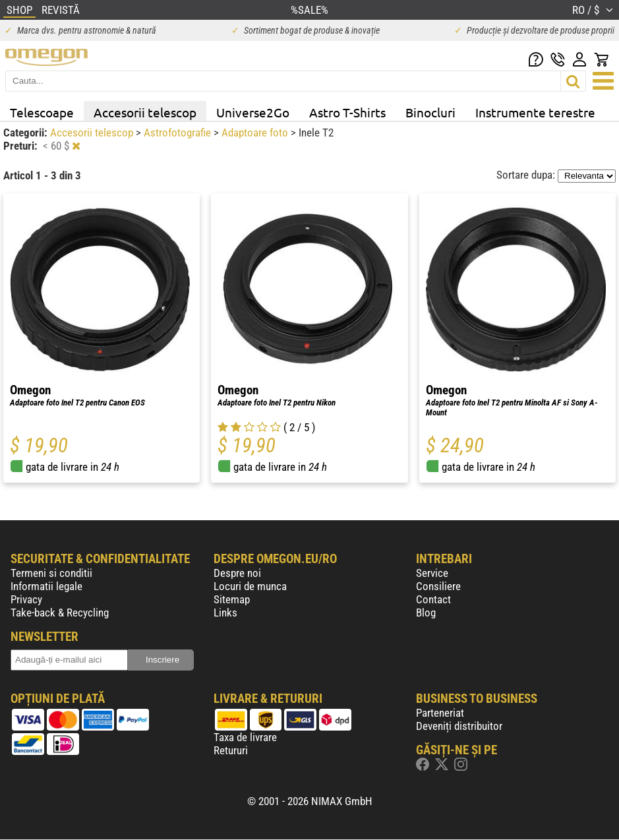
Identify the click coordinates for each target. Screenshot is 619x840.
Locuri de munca (250, 586)
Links (225, 613)
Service (432, 573)
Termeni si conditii (51, 573)
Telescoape (42, 112)
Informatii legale (46, 586)
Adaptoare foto (256, 133)
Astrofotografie (179, 133)
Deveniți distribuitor (459, 726)
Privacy (26, 599)
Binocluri (430, 112)
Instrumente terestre (535, 112)
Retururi (231, 750)
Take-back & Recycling (60, 613)
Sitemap (232, 599)
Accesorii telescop (145, 112)
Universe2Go (253, 112)
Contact (433, 599)
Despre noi (237, 573)
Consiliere (438, 586)
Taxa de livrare (245, 737)
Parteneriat (440, 713)
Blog (426, 613)
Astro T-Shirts (347, 112)
